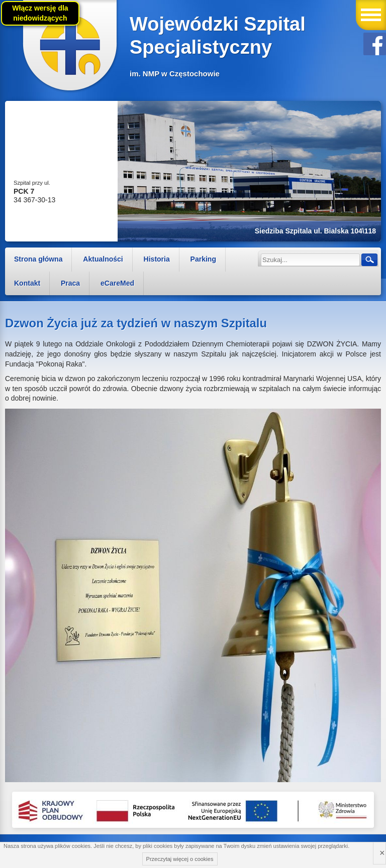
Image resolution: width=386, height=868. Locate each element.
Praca (70, 283)
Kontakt (27, 283)
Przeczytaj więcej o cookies (180, 859)
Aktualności (103, 259)
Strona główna (38, 259)
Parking (203, 259)
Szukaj (369, 259)
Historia (157, 259)
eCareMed (117, 283)
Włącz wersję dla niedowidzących (40, 13)
